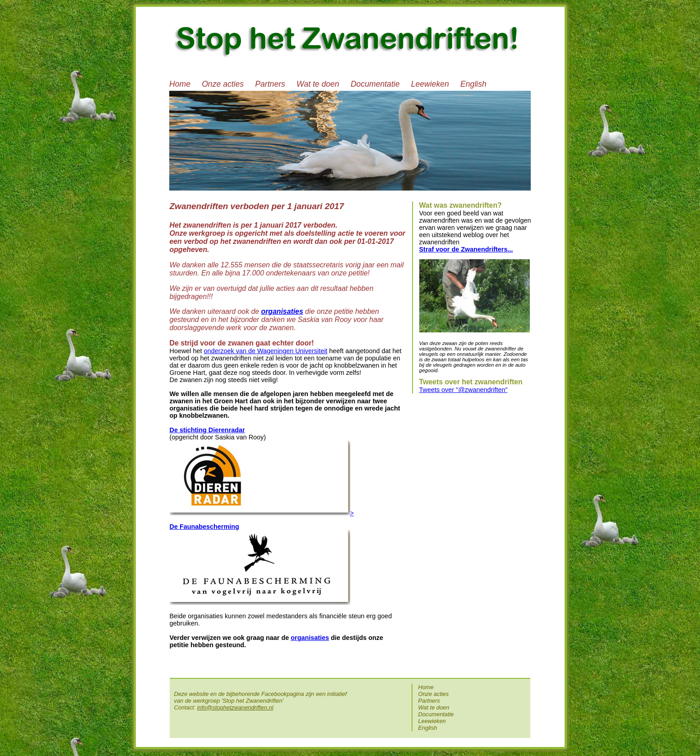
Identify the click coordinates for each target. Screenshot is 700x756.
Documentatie (375, 84)
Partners (270, 84)
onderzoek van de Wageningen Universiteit (266, 351)
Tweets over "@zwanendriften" (464, 390)
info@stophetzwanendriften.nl (235, 707)
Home (180, 84)
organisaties (310, 638)
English (473, 84)
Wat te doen (318, 84)
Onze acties (223, 84)
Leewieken (430, 84)
